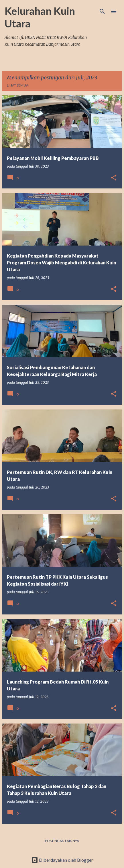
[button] (114, 178)
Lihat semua (18, 85)
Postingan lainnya (62, 841)
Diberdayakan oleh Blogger (62, 860)
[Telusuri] (102, 11)
